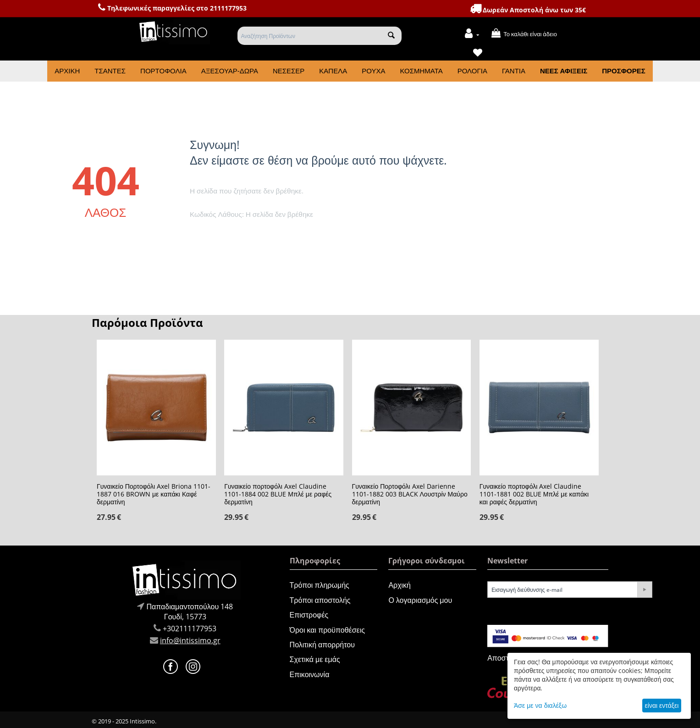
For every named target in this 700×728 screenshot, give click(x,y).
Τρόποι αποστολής (320, 600)
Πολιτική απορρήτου (322, 645)
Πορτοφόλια (163, 71)
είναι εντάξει (662, 705)
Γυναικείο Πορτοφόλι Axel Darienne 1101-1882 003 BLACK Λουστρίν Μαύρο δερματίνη (410, 494)
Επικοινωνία (310, 674)
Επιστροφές (309, 615)
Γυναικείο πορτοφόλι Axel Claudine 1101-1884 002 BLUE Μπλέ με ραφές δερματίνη (278, 494)
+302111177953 (190, 629)
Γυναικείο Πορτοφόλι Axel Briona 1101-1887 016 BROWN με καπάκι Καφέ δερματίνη (154, 494)
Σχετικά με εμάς (315, 659)
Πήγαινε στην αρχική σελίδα (229, 238)
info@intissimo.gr (190, 640)
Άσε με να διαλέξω (540, 705)
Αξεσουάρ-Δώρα (230, 71)
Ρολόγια (472, 71)
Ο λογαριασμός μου (420, 600)
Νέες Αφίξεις (564, 71)
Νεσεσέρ (289, 71)
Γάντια (514, 71)
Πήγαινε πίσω (298, 238)
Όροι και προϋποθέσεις (327, 630)
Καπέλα (333, 71)
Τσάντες (110, 71)
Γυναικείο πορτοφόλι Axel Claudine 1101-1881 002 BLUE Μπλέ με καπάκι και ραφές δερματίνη (534, 494)
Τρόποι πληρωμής (320, 585)
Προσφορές (624, 71)
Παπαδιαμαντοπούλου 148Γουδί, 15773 (190, 612)
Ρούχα (373, 71)
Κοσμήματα (421, 71)
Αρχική (67, 71)
